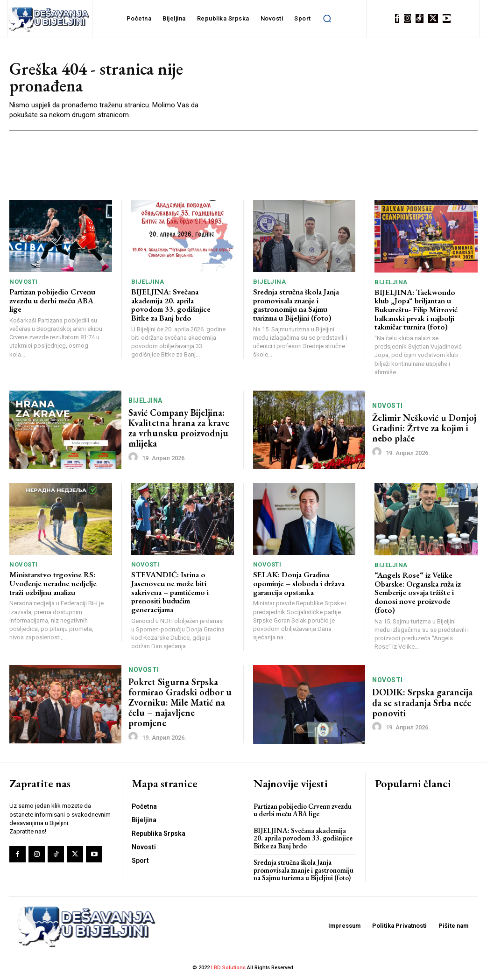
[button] (327, 19)
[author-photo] (134, 457)
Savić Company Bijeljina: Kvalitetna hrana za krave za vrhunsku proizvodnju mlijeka (179, 428)
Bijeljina (148, 282)
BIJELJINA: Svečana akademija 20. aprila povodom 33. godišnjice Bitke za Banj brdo (171, 305)
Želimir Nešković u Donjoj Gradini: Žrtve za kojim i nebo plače (424, 428)
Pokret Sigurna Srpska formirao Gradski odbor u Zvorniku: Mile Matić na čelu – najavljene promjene (180, 702)
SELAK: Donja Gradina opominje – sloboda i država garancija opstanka (299, 583)
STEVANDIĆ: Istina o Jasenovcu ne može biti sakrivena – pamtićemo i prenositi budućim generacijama (170, 592)
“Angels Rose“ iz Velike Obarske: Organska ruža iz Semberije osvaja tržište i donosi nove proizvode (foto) (418, 592)
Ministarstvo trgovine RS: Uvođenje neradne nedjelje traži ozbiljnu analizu (53, 583)
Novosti (24, 282)
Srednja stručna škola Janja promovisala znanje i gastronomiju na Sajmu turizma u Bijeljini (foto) (296, 305)
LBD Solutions (229, 968)
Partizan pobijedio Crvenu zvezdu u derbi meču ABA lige (52, 300)
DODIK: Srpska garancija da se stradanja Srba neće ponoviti (422, 702)
